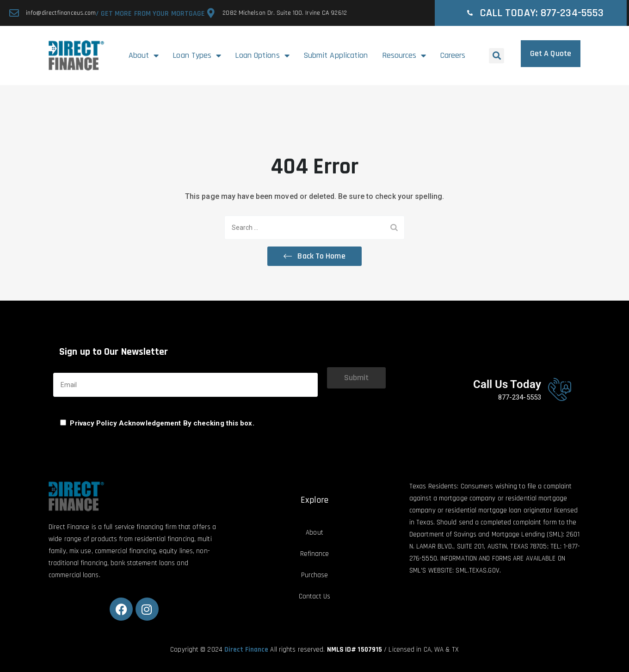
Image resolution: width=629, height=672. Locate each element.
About (144, 55)
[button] (496, 56)
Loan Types (197, 55)
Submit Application (336, 55)
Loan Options (262, 55)
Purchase (315, 575)
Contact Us (314, 596)
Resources (404, 55)
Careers (453, 55)
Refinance (315, 554)
